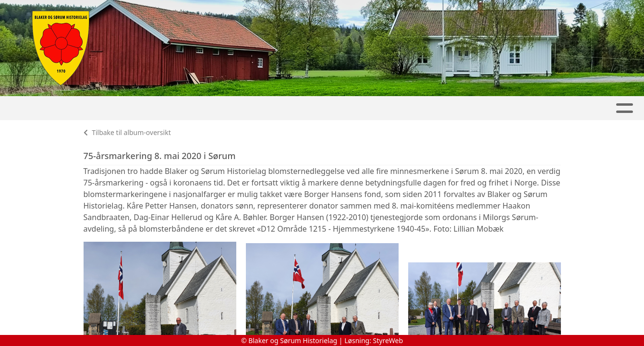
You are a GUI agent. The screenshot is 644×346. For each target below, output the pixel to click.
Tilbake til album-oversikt (127, 132)
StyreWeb (388, 340)
